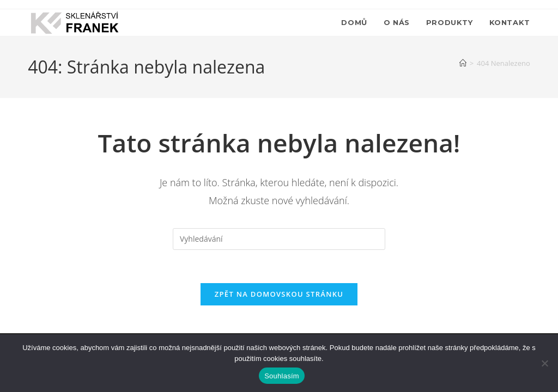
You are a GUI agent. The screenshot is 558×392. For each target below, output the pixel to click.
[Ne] (544, 363)
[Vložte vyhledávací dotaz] (279, 239)
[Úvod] (463, 63)
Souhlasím (282, 376)
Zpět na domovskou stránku (279, 294)
